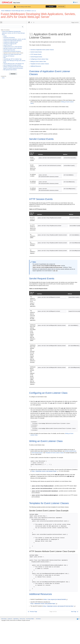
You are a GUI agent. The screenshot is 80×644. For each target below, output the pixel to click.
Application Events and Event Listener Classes (13, 53)
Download (13, 74)
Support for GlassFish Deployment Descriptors (13, 68)
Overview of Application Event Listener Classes (42, 50)
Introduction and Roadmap (9, 38)
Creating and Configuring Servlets (11, 42)
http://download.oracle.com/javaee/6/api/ (45, 471)
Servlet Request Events (36, 57)
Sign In (75, 2)
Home (3, 11)
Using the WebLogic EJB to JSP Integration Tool (14, 64)
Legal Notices (16, 619)
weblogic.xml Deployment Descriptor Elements (13, 67)
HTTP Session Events (36, 54)
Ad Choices (38, 619)
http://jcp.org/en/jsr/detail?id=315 (56, 599)
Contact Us (10, 619)
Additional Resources (36, 66)
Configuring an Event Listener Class (39, 59)
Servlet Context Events (36, 52)
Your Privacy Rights (30, 619)
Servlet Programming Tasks (9, 50)
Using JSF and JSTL (8, 45)
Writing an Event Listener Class (38, 61)
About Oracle (4, 619)
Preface (5, 36)
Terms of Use (22, 619)
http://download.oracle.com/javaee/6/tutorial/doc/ (59, 606)
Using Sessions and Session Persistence (12, 51)
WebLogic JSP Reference (9, 56)
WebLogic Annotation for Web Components (13, 48)
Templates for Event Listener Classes (40, 64)
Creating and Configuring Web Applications (13, 41)
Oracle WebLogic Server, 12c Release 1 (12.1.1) (24, 11)
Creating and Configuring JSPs (10, 44)
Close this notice (61, 6)
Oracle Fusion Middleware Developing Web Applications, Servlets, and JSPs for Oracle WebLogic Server (13, 33)
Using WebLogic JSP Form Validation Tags (12, 59)
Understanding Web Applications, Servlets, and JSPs (15, 39)
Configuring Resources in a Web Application (13, 47)
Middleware (8, 11)
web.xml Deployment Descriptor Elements (12, 65)
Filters (5, 58)
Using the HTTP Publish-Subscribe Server (12, 54)
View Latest (51, 6)
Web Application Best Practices (10, 70)
